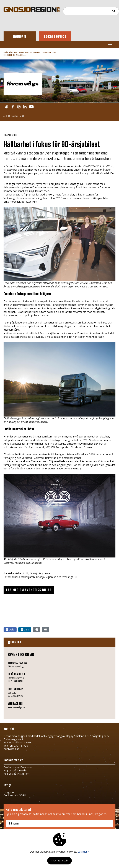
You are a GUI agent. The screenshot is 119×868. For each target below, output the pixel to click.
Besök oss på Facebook (18, 767)
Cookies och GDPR (15, 795)
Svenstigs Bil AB (26, 53)
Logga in (9, 792)
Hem (15, 53)
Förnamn (14, 824)
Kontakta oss (11, 749)
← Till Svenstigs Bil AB (14, 116)
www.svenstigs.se (16, 708)
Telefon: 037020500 (18, 663)
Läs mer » (83, 852)
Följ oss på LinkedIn (15, 770)
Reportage (40, 53)
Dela (10, 629)
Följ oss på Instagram (16, 774)
